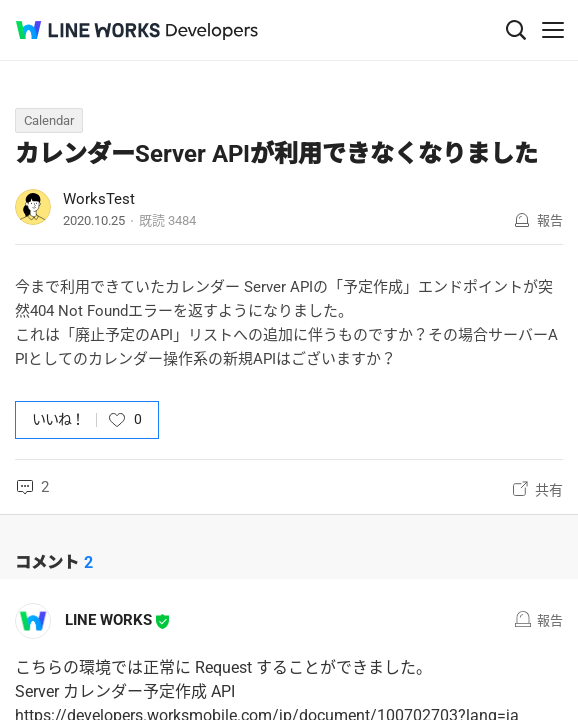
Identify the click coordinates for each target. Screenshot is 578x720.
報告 (550, 220)
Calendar (49, 120)
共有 (549, 490)
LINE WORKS (108, 620)
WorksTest (99, 199)
